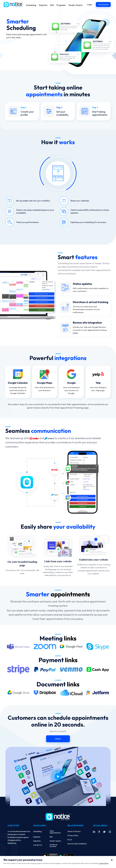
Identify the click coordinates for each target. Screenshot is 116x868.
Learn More (104, 863)
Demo (58, 739)
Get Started (103, 4)
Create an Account (53, 845)
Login (89, 4)
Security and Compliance (77, 844)
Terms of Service (74, 831)
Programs (61, 5)
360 (52, 5)
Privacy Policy (73, 835)
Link (66, 30)
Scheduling (31, 5)
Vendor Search (75, 5)
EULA (70, 840)
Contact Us (38, 845)
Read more (12, 843)
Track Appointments (55, 832)
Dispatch (43, 5)
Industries (37, 841)
